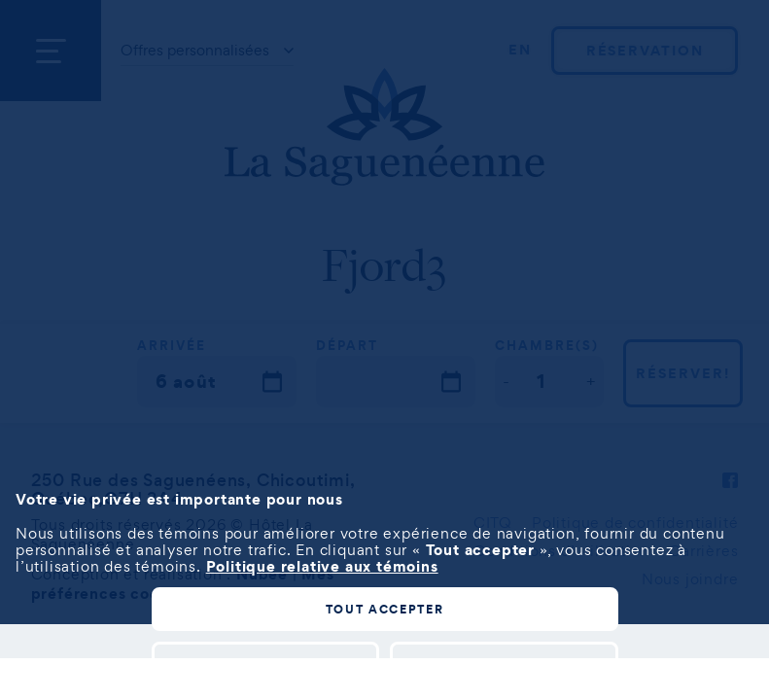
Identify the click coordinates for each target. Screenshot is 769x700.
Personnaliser (265, 663)
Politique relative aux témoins (322, 566)
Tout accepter (385, 609)
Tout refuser (504, 663)
